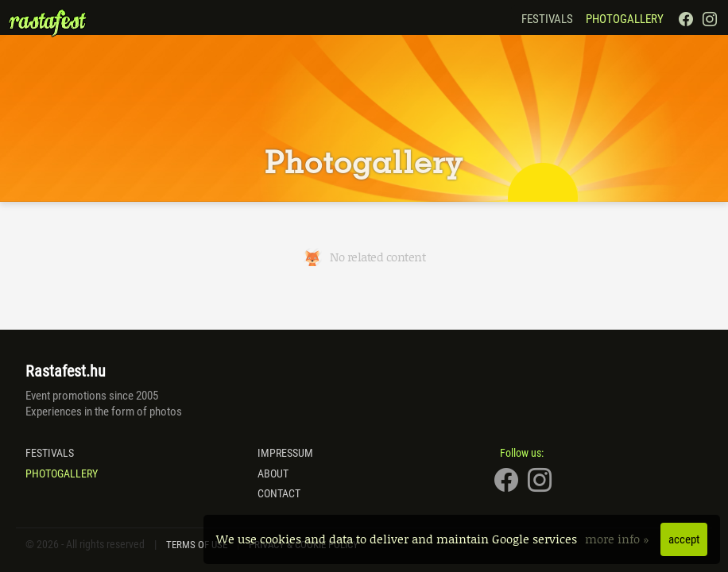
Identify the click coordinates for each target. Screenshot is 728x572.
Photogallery (625, 19)
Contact (279, 493)
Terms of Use (197, 545)
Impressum (285, 453)
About (273, 473)
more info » (619, 539)
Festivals (547, 19)
